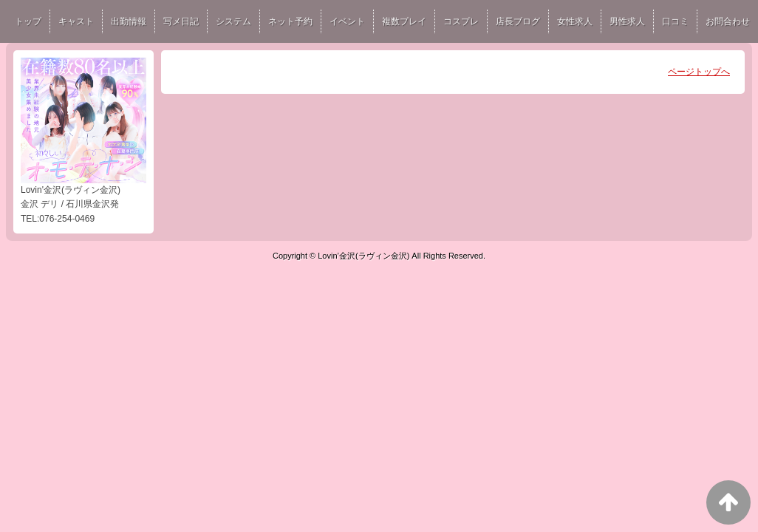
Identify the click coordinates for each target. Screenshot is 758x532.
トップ (28, 21)
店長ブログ (518, 21)
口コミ (675, 21)
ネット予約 (290, 21)
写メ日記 (181, 21)
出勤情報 (129, 21)
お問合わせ (728, 21)
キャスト (76, 21)
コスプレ (461, 21)
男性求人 (627, 21)
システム (233, 21)
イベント (347, 21)
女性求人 (575, 21)
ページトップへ (699, 72)
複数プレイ (404, 21)
